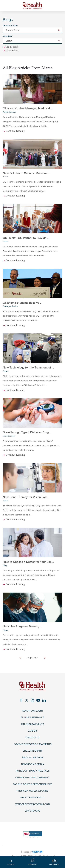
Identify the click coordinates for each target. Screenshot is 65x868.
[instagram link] (32, 700)
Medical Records (33, 758)
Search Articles (10, 25)
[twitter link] (27, 700)
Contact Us (32, 738)
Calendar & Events (32, 724)
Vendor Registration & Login (33, 804)
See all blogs (12, 47)
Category (7, 36)
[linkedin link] (44, 700)
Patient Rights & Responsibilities (33, 784)
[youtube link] (38, 700)
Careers (33, 731)
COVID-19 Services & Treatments (33, 744)
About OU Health (32, 711)
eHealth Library (32, 751)
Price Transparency (32, 798)
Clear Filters (12, 51)
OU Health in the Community (33, 778)
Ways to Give (33, 811)
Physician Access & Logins (32, 791)
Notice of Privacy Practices (32, 771)
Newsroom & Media (33, 764)
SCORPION (37, 852)
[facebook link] (21, 700)
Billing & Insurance (33, 718)
